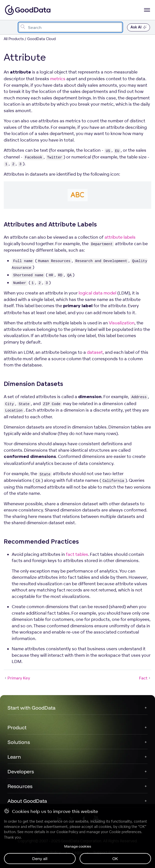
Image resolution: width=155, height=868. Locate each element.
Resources (20, 786)
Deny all (40, 859)
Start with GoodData (31, 708)
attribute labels (120, 237)
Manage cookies (78, 846)
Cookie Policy (67, 832)
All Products (14, 39)
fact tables (77, 554)
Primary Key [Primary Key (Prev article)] (17, 678)
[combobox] (70, 27)
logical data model (97, 293)
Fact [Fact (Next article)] (145, 678)
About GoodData (27, 801)
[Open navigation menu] (147, 10)
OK (115, 859)
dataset (95, 352)
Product (17, 727)
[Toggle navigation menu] (9, 27)
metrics (58, 79)
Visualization (122, 323)
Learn (14, 757)
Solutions (19, 742)
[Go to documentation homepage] (28, 10)
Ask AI (139, 27)
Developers (21, 771)
